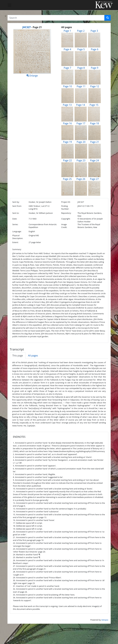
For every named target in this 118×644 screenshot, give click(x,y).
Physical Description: (18, 237)
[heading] (32, 27)
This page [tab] (18, 356)
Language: (17, 231)
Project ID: (66, 202)
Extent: (15, 242)
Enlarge (32, 53)
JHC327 (27, 27)
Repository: (66, 213)
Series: (15, 224)
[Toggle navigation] (9, 5)
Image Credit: (64, 226)
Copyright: (66, 219)
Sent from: (17, 206)
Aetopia (105, 620)
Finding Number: (65, 207)
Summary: (17, 249)
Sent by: (16, 202)
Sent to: (16, 213)
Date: (15, 219)
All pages (33, 356)
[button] (108, 18)
